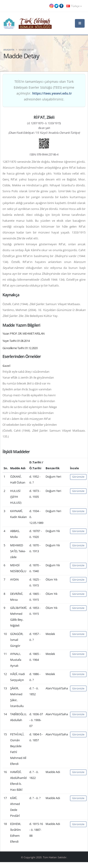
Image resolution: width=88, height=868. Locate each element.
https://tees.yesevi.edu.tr (52, 93)
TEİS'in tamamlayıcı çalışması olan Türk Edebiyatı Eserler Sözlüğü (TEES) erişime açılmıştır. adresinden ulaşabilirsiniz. (44, 90)
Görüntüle (78, 477)
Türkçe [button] (74, 6)
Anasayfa (9, 50)
